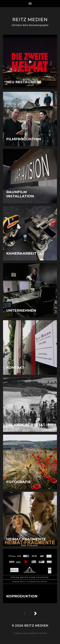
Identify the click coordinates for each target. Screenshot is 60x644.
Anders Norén (37, 633)
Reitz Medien (30, 20)
